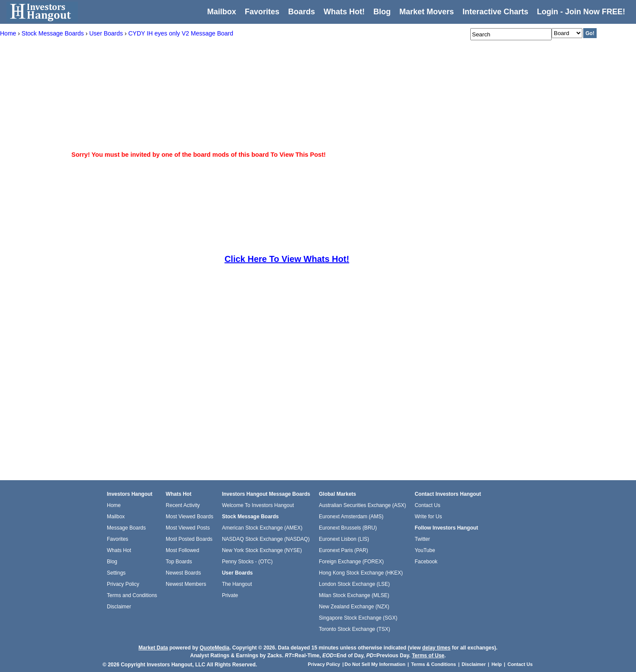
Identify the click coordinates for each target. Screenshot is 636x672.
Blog (112, 562)
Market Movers (427, 12)
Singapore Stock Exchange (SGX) (358, 618)
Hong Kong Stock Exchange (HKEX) (361, 573)
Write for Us (428, 517)
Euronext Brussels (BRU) (348, 528)
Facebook (426, 562)
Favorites (262, 12)
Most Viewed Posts (188, 528)
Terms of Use (428, 656)
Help (497, 664)
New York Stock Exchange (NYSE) (262, 550)
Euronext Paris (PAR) (344, 550)
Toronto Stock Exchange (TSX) (355, 629)
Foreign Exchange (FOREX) (351, 562)
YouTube (425, 550)
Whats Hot (119, 550)
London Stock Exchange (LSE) (354, 584)
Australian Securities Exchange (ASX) (362, 505)
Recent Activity (183, 505)
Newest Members (186, 584)
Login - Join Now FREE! (581, 12)
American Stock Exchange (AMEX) (262, 528)
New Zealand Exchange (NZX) (354, 607)
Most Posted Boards (189, 539)
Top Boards (179, 562)
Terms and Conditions (132, 595)
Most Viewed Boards (190, 517)
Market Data (153, 648)
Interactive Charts (495, 12)
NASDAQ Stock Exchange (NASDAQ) (266, 539)
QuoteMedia (214, 648)
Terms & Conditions (434, 664)
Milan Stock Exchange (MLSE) (354, 595)
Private (230, 595)
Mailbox (222, 12)
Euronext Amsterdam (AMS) (351, 517)
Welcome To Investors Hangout (258, 505)
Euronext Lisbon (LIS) (344, 539)
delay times (436, 648)
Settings (116, 573)
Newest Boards (183, 573)
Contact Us (427, 505)
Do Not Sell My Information (376, 664)
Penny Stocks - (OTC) (247, 562)
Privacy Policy (123, 584)
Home (114, 505)
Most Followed (182, 550)
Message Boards (126, 528)
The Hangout (237, 584)
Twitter (422, 539)
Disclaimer (119, 607)
